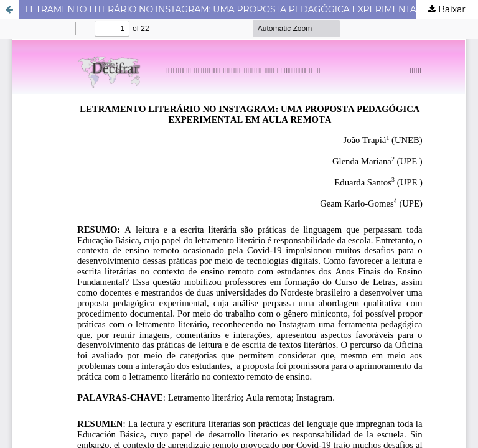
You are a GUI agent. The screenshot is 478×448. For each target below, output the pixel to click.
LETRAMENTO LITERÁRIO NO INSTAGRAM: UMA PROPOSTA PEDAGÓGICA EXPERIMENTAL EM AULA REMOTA (251, 9)
